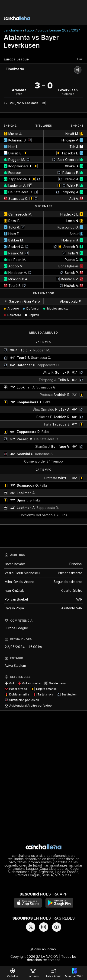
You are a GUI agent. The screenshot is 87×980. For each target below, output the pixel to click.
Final (80, 59)
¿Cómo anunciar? (43, 949)
